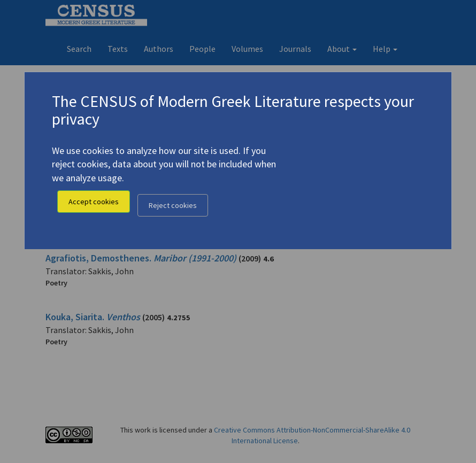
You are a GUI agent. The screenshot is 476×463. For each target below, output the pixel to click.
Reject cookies (173, 205)
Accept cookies (94, 202)
